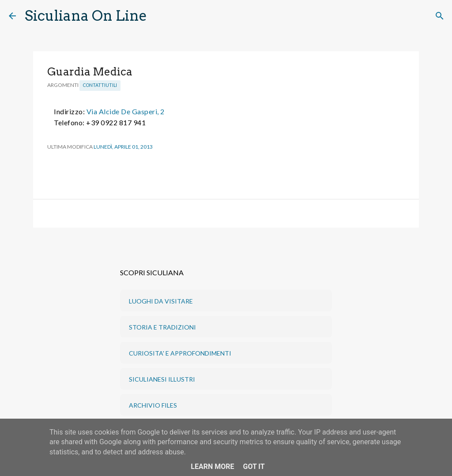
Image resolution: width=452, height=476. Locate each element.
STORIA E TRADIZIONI (162, 327)
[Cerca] (159, 16)
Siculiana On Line (86, 16)
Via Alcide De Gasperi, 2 (126, 111)
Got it (254, 467)
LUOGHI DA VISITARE (161, 301)
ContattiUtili (100, 85)
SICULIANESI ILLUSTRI (162, 379)
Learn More (212, 467)
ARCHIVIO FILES (153, 405)
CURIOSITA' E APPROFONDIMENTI (180, 353)
